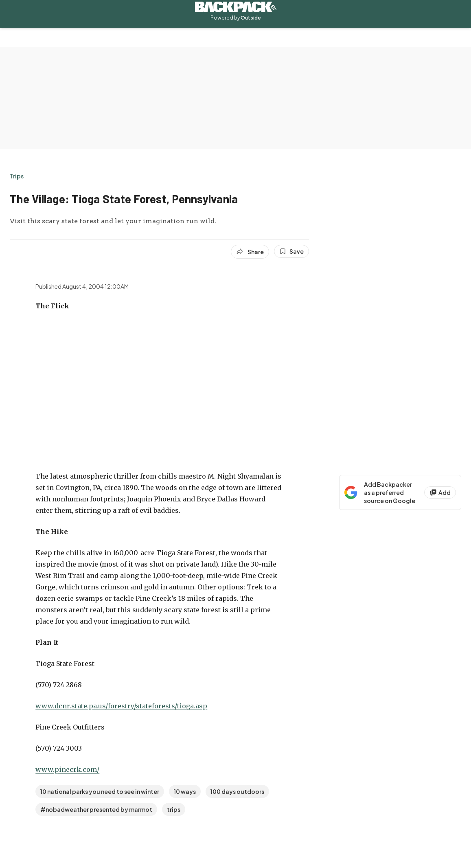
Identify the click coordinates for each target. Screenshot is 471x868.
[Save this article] (291, 251)
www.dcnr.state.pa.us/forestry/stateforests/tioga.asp (121, 706)
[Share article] (250, 252)
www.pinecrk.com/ (67, 769)
